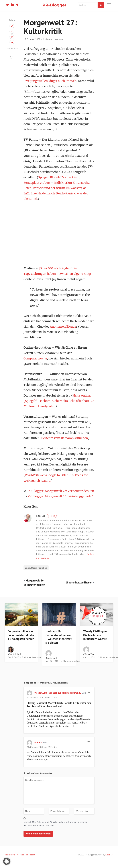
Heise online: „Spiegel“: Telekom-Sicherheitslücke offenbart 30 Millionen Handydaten (59, 403)
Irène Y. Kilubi (14, 662)
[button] (7, 861)
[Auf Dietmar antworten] (89, 750)
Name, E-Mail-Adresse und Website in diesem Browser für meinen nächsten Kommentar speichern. (55, 831)
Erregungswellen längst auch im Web (50, 83)
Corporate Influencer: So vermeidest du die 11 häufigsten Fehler (21, 643)
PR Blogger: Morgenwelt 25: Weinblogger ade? (61, 504)
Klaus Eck (46, 523)
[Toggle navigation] (109, 5)
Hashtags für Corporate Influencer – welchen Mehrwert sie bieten (59, 644)
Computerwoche (35, 360)
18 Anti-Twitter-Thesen (79, 590)
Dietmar (38, 750)
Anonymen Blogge (63, 329)
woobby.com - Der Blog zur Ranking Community (58, 700)
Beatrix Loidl (51, 665)
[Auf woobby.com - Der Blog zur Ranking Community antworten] (89, 700)
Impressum (31, 862)
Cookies (21, 862)
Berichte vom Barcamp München (65, 440)
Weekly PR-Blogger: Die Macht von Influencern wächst (96, 643)
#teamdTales (89, 662)
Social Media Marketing (36, 575)
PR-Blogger (54, 5)
